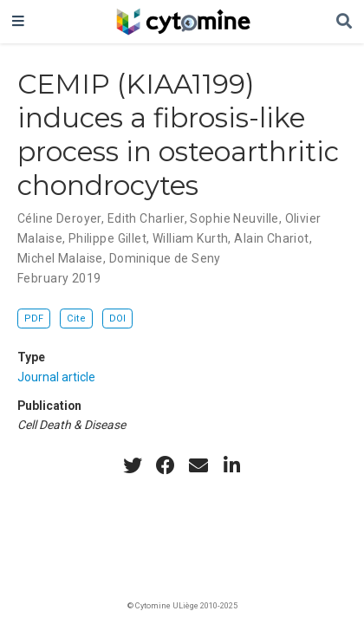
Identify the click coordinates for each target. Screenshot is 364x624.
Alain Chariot (271, 238)
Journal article (56, 377)
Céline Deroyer (59, 218)
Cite (76, 318)
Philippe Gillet (107, 238)
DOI (117, 318)
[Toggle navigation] (18, 22)
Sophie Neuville (234, 218)
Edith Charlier (146, 218)
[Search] (344, 22)
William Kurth (190, 238)
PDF (34, 318)
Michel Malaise (60, 258)
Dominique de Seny (165, 258)
